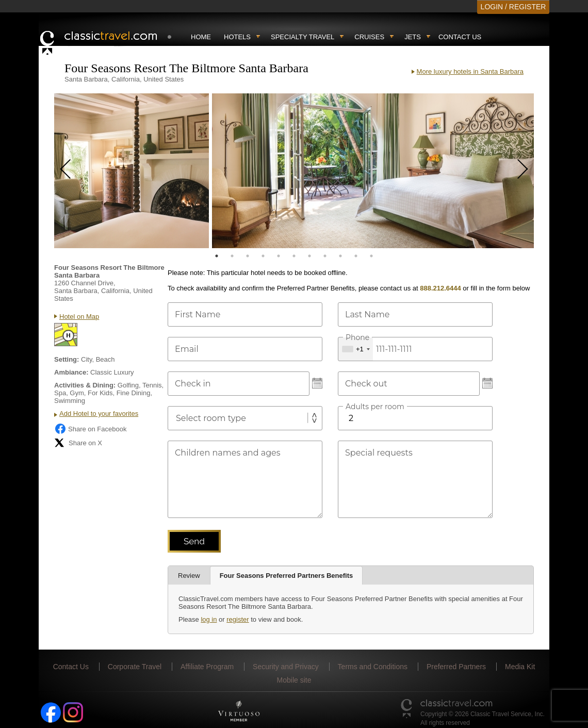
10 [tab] (356, 256)
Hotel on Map (79, 317)
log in (209, 619)
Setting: (67, 359)
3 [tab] (248, 256)
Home (201, 37)
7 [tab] (309, 256)
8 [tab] (325, 256)
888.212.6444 (440, 288)
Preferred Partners (456, 667)
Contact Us (460, 37)
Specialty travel (303, 37)
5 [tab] (279, 256)
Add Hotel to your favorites (99, 414)
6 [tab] (294, 256)
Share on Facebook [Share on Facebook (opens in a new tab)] (90, 429)
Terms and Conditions (373, 667)
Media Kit (520, 667)
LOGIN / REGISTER (513, 7)
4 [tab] (263, 256)
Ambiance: (71, 372)
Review (189, 576)
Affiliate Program (207, 667)
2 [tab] (232, 256)
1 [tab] (217, 256)
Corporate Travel (135, 667)
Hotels (237, 37)
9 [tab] (340, 256)
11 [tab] (371, 256)
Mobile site (294, 680)
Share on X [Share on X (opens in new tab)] (78, 443)
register (238, 619)
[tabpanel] (132, 171)
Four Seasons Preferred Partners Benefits (287, 576)
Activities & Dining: (85, 385)
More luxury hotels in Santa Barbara (470, 71)
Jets (413, 37)
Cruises (369, 37)
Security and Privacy (286, 667)
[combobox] (356, 349)
